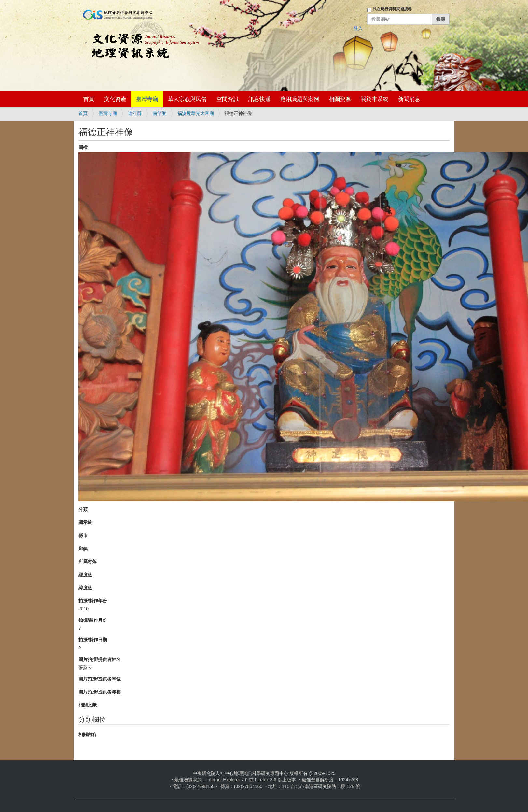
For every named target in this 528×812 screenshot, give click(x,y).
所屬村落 (88, 562)
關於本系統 (375, 99)
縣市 (83, 535)
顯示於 (85, 522)
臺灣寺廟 (147, 99)
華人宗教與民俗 (187, 99)
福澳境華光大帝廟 (196, 113)
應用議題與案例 (300, 99)
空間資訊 (228, 99)
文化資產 (115, 99)
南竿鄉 (160, 113)
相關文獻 (88, 705)
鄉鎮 (83, 548)
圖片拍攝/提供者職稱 (100, 692)
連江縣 (135, 113)
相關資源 (340, 99)
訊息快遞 (259, 99)
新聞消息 (409, 99)
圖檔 (83, 147)
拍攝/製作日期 (93, 640)
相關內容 (88, 734)
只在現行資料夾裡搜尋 (392, 9)
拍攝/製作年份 (93, 601)
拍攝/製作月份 (93, 620)
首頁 (89, 99)
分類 (83, 509)
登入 (358, 28)
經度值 (85, 575)
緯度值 (85, 588)
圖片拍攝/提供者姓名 (100, 659)
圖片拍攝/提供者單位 (100, 679)
